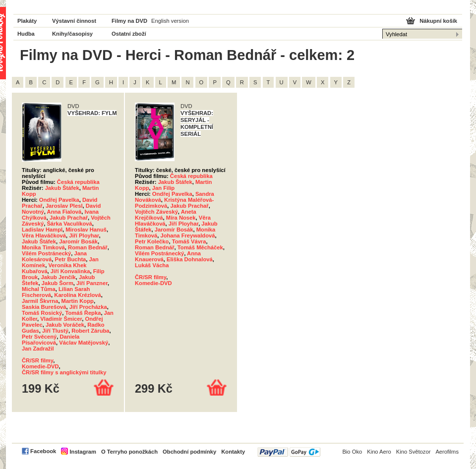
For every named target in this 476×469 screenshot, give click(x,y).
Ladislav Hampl (42, 230)
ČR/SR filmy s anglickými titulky (64, 372)
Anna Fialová (64, 212)
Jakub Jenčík (59, 277)
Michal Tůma (39, 289)
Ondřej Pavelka (59, 200)
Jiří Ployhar (84, 235)
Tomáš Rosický (42, 313)
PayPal (289, 452)
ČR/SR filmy (37, 360)
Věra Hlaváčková (44, 235)
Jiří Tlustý (55, 331)
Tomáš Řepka (83, 313)
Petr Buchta (71, 259)
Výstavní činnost (74, 21)
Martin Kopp (78, 301)
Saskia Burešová (44, 307)
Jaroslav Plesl (64, 206)
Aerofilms (447, 452)
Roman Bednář (88, 247)
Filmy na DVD (129, 21)
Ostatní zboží (129, 34)
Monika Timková (43, 247)
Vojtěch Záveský (156, 212)
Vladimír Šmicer (61, 319)
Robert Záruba (90, 331)
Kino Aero (379, 452)
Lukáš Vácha (152, 265)
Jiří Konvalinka (70, 271)
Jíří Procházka (88, 307)
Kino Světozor (414, 452)
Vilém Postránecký (46, 253)
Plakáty (27, 21)
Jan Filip (163, 188)
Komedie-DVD (40, 366)
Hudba (26, 34)
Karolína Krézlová (78, 295)
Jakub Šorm (58, 283)
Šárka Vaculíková (69, 224)
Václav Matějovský (84, 343)
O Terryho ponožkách (129, 452)
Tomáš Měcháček (200, 247)
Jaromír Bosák (78, 241)
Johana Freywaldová (187, 235)
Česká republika (78, 182)
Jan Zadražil (38, 349)
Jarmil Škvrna (40, 301)
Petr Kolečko (152, 241)
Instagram (83, 452)
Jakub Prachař (69, 218)
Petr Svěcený (39, 337)
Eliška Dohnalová (190, 259)
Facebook (43, 451)
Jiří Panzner (92, 283)
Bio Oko (352, 452)
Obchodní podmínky (189, 452)
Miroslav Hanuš (86, 230)
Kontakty (233, 452)
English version (170, 21)
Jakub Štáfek (62, 188)
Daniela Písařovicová (51, 340)
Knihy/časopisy (72, 34)
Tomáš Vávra (189, 241)
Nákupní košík (438, 21)
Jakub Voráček (65, 325)
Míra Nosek (181, 218)
